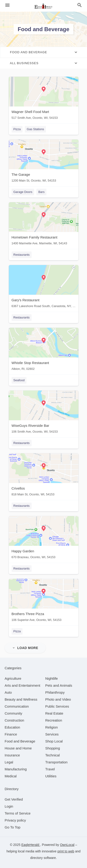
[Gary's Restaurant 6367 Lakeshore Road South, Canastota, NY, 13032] (44, 287)
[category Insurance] (12, 755)
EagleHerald (31, 845)
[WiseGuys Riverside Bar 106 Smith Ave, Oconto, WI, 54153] (44, 413)
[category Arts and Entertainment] (22, 685)
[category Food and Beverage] (20, 741)
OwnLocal (67, 845)
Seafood (19, 380)
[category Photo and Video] (58, 699)
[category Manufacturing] (16, 769)
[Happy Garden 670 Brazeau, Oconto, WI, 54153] (44, 538)
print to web (66, 851)
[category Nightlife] (52, 678)
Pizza (17, 129)
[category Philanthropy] (55, 692)
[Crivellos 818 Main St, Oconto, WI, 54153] (44, 476)
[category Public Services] (57, 706)
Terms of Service (18, 813)
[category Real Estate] (54, 713)
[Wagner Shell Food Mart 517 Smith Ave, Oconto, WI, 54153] (44, 99)
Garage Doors (23, 192)
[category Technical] (53, 755)
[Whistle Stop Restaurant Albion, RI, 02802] (44, 350)
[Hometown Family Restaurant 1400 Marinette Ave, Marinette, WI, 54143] (44, 225)
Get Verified (14, 799)
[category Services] (52, 734)
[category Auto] (8, 692)
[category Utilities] (51, 776)
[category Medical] (11, 776)
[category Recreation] (54, 720)
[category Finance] (11, 734)
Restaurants (22, 255)
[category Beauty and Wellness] (21, 699)
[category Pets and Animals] (59, 685)
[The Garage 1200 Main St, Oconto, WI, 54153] (44, 162)
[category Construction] (14, 720)
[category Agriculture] (13, 678)
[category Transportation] (56, 762)
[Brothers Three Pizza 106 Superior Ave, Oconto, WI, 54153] (44, 601)
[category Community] (13, 713)
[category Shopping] (53, 748)
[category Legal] (9, 762)
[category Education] (12, 727)
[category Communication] (17, 706)
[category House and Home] (18, 748)
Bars (41, 192)
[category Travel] (50, 769)
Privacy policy (15, 820)
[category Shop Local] (54, 741)
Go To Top (13, 827)
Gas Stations (35, 129)
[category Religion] (52, 727)
